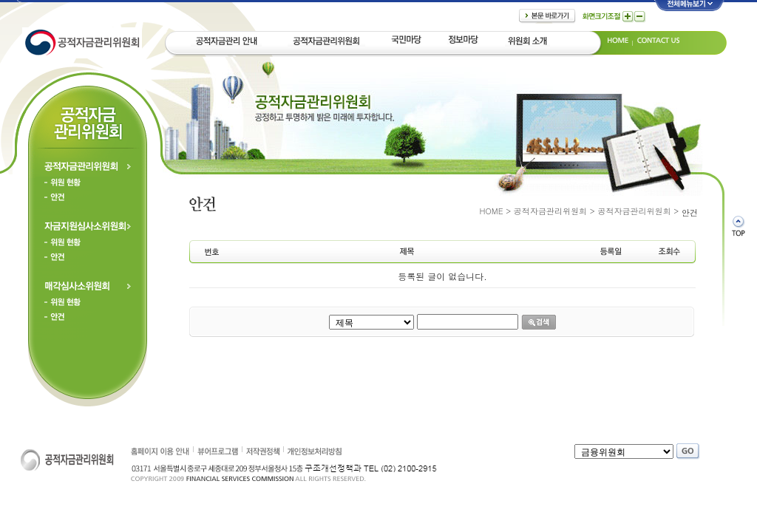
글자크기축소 (640, 17)
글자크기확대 (628, 17)
